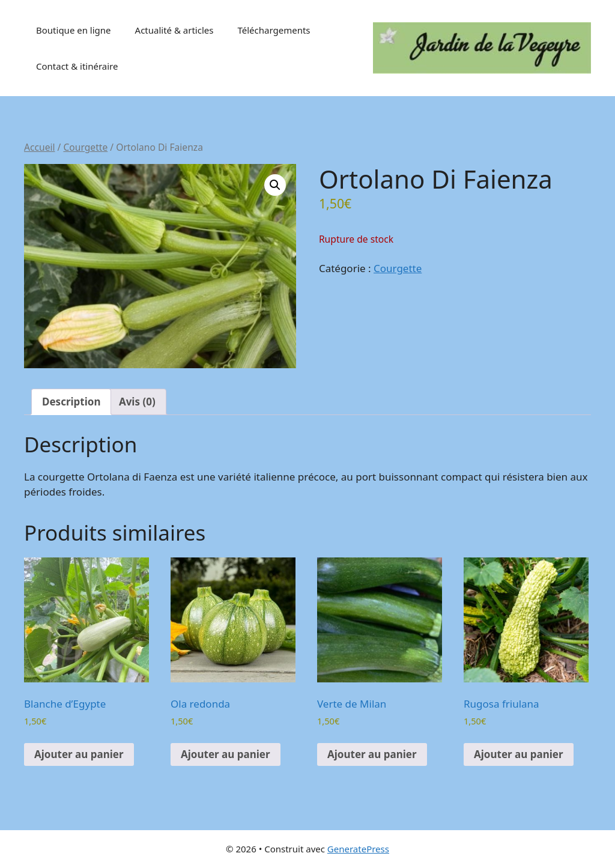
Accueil (40, 147)
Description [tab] (71, 402)
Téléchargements (274, 30)
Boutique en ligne (74, 30)
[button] (275, 185)
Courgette (85, 147)
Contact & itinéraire (77, 66)
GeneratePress (358, 849)
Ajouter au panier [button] (79, 754)
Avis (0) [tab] (137, 402)
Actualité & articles (174, 30)
